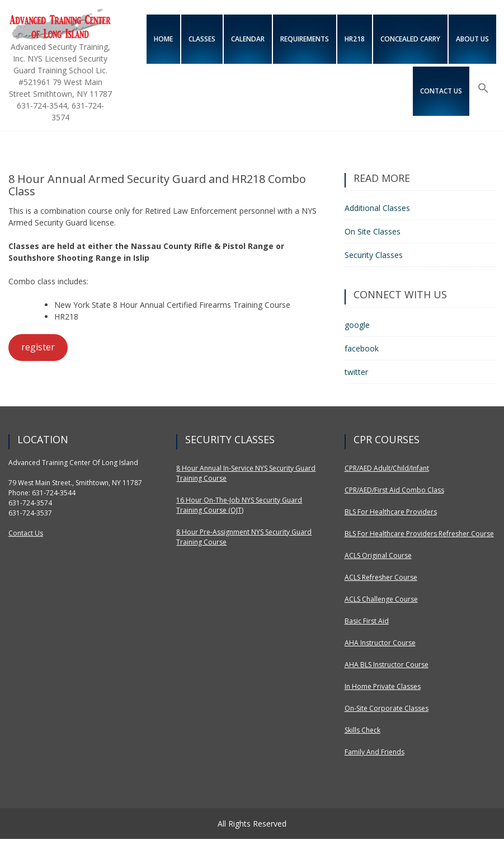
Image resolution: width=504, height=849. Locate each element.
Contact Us (26, 533)
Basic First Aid (367, 621)
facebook (362, 348)
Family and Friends (375, 752)
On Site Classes (373, 231)
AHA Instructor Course (380, 643)
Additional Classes (377, 208)
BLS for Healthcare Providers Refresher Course (419, 534)
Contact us (441, 91)
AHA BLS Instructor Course (387, 665)
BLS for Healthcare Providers (391, 512)
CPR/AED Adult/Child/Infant (387, 468)
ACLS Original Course (378, 555)
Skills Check (362, 730)
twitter (356, 372)
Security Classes (374, 255)
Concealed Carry (410, 39)
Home (163, 39)
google (357, 325)
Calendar (248, 39)
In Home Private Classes (383, 686)
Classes (202, 39)
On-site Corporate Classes (387, 708)
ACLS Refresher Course (381, 577)
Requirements (305, 39)
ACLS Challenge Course (381, 599)
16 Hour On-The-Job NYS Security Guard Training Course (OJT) (239, 505)
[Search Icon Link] (483, 88)
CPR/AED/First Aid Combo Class (394, 490)
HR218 (355, 39)
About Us (472, 39)
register (38, 347)
